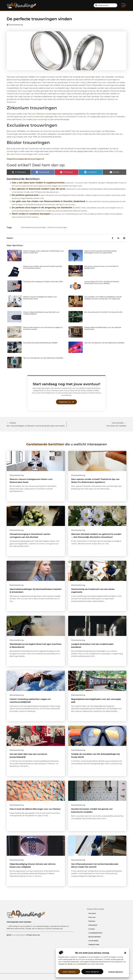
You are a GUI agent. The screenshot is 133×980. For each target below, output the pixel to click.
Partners (92, 921)
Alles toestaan (69, 972)
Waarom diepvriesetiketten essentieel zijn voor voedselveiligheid (41, 313)
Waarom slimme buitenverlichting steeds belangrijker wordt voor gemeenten (100, 252)
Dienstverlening (16, 25)
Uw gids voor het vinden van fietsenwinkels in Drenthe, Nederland (48, 201)
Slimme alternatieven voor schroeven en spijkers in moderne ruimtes (43, 328)
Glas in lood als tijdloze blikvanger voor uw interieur (35, 809)
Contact (92, 929)
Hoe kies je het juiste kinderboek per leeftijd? (40, 343)
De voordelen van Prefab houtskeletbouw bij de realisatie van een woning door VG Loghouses (103, 298)
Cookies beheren (116, 972)
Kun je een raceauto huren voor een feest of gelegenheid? (101, 267)
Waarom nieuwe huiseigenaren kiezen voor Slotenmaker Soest (40, 298)
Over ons (92, 917)
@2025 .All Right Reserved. (23, 935)
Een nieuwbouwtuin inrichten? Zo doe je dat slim (103, 312)
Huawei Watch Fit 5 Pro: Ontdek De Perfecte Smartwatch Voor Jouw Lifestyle (102, 282)
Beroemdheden (95, 937)
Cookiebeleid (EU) (95, 933)
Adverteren (93, 925)
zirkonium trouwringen (47, 114)
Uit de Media (93, 941)
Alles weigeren (92, 972)
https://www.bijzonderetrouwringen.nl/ (25, 159)
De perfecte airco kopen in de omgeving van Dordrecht (42, 208)
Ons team (92, 913)
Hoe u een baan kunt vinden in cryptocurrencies (38, 183)
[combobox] (105, 5)
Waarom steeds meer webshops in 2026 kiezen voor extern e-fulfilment (43, 252)
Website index (94, 944)
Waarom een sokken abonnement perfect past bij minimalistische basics (42, 267)
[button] (125, 953)
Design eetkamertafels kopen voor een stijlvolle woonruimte (103, 328)
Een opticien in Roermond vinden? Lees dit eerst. (39, 189)
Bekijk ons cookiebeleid (77, 964)
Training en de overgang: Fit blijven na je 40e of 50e (43, 282)
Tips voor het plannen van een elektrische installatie (104, 343)
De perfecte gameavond (25, 195)
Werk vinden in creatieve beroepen (31, 214)
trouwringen (89, 77)
